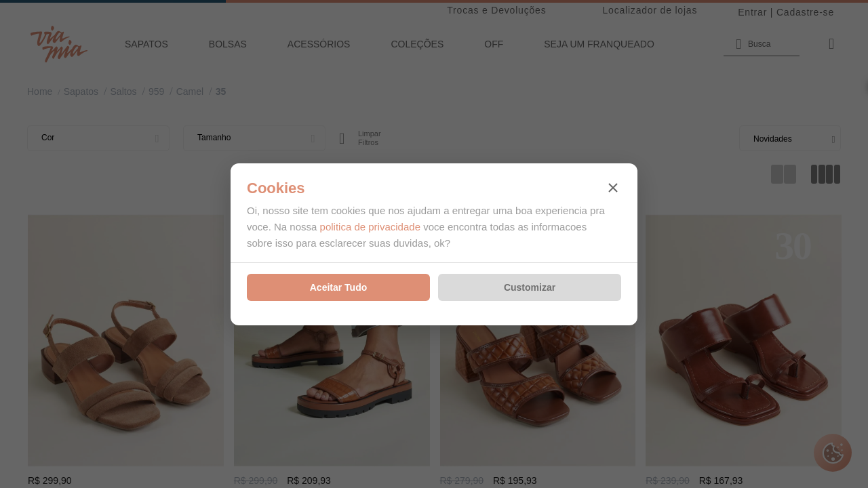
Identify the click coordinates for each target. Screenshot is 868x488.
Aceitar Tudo (339, 287)
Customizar (530, 287)
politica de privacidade (370, 227)
